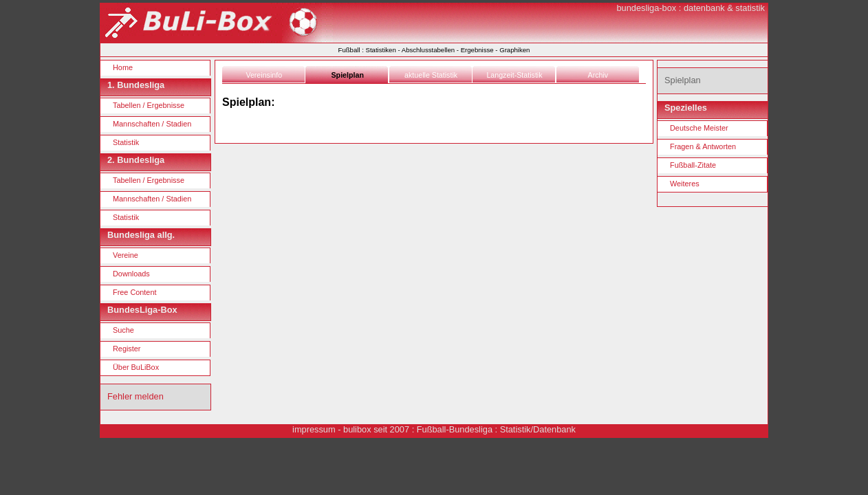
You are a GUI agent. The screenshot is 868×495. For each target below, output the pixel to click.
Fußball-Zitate (693, 165)
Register (127, 349)
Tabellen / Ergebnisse (149, 105)
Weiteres (685, 184)
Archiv (598, 75)
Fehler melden (135, 396)
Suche (123, 330)
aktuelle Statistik (431, 75)
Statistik (126, 142)
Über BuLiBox (136, 367)
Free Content (134, 292)
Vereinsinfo (264, 75)
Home (123, 67)
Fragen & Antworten (703, 146)
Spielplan (348, 75)
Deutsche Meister (699, 128)
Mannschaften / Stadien (152, 124)
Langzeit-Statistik (514, 75)
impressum (314, 429)
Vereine (126, 255)
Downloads (131, 274)
